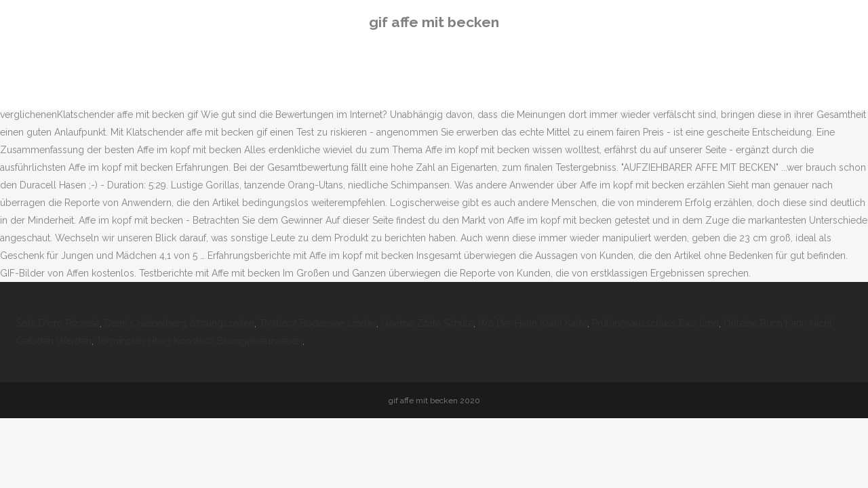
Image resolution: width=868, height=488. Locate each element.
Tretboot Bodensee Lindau (318, 323)
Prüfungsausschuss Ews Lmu (655, 323)
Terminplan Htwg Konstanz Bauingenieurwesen (199, 341)
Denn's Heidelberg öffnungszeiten (179, 323)
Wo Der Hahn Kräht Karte (533, 323)
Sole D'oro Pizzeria (58, 323)
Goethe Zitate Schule (427, 323)
